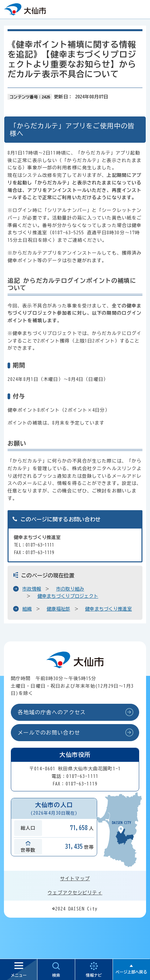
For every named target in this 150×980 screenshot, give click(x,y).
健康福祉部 (58, 609)
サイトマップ (75, 879)
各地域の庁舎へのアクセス (52, 712)
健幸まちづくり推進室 (108, 609)
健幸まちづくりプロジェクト (68, 596)
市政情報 (32, 589)
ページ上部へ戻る (131, 972)
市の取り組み (70, 589)
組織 (27, 609)
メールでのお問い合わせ (49, 733)
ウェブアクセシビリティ (75, 893)
